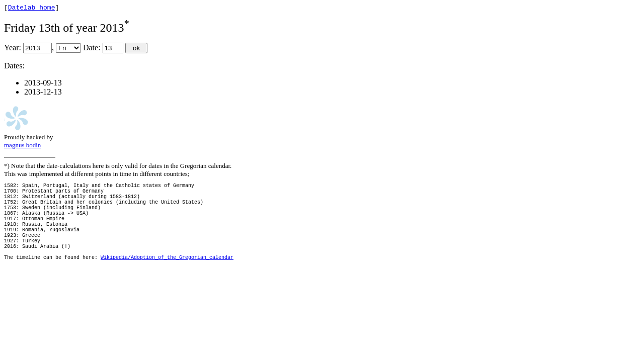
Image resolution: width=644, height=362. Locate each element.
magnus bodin (22, 147)
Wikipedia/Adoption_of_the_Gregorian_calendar (167, 280)
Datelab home (32, 9)
